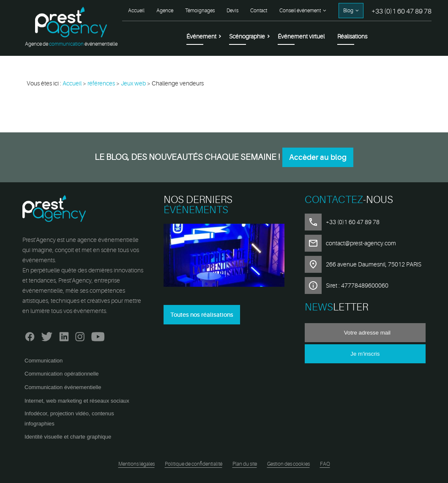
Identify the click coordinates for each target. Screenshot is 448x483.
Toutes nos (202, 315)
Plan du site (245, 464)
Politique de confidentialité (194, 464)
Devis (232, 11)
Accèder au (318, 157)
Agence (165, 11)
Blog (348, 11)
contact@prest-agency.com (361, 243)
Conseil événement (300, 11)
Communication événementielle (63, 387)
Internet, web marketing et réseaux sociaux (77, 401)
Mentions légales (137, 464)
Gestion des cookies (288, 464)
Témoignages (200, 11)
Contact (259, 11)
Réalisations (352, 36)
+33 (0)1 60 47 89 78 (402, 11)
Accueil (136, 11)
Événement (201, 36)
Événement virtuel (301, 36)
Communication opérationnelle (62, 374)
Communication (44, 361)
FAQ (325, 464)
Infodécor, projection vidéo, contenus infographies (69, 419)
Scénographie (247, 36)
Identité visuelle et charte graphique (68, 437)
